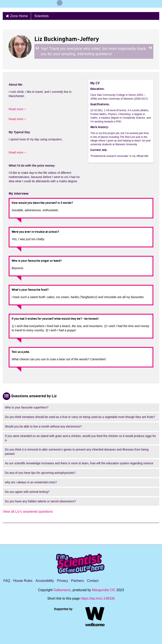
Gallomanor (62, 590)
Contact (93, 581)
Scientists (41, 16)
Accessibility (45, 581)
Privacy (62, 581)
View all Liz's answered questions (28, 512)
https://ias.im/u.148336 (98, 598)
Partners (77, 581)
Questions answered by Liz (34, 396)
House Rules (23, 581)
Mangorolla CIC (104, 590)
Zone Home (19, 16)
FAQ (7, 581)
